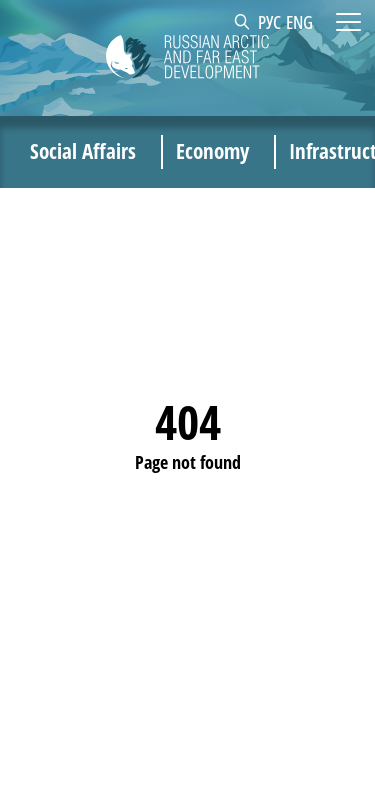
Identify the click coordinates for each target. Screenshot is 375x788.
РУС (269, 22)
